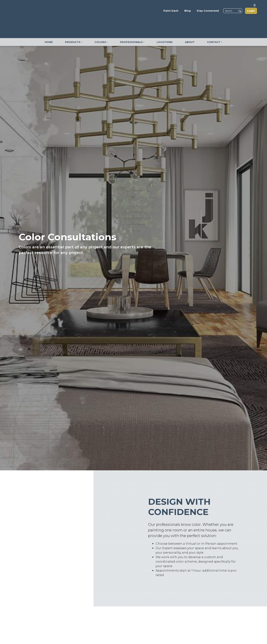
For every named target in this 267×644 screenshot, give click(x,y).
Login (251, 11)
